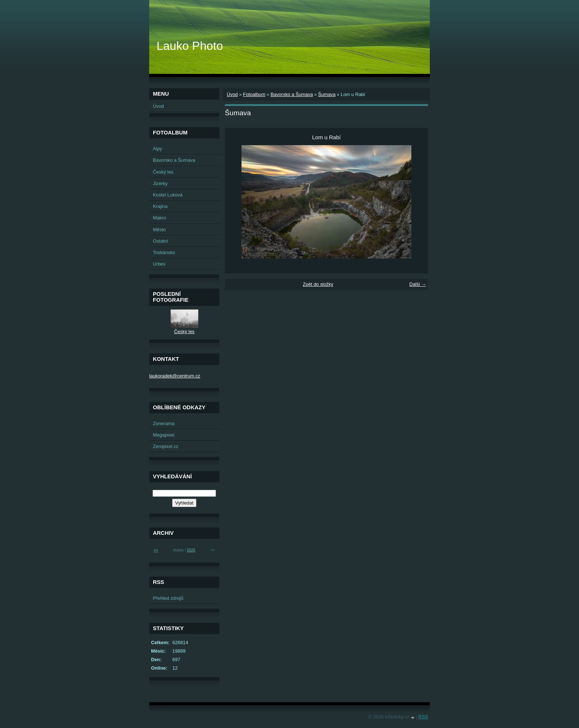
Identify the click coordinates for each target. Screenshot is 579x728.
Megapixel (164, 435)
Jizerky (160, 183)
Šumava (327, 94)
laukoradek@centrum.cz (175, 376)
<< (156, 550)
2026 (191, 550)
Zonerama (164, 423)
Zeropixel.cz (166, 446)
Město (159, 230)
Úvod (232, 94)
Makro (160, 218)
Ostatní (160, 241)
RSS (423, 717)
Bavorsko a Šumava (292, 94)
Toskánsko (164, 252)
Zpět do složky (318, 284)
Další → (418, 284)
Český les (163, 172)
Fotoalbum (254, 94)
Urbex (159, 264)
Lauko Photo (190, 46)
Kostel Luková (168, 195)
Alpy (157, 149)
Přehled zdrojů (168, 598)
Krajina (160, 206)
